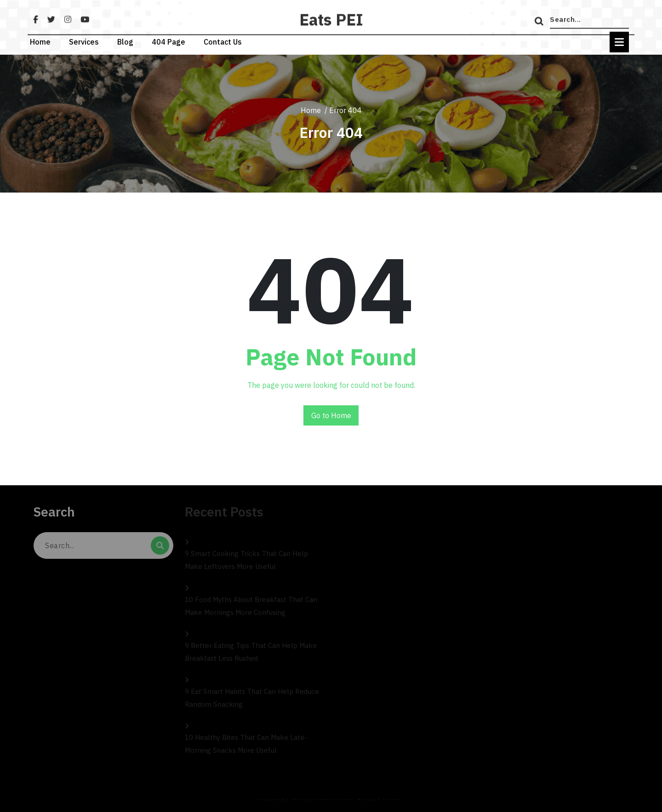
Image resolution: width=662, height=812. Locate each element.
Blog (125, 38)
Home (40, 38)
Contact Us (223, 38)
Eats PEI (331, 32)
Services (84, 38)
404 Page (168, 38)
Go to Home (331, 415)
